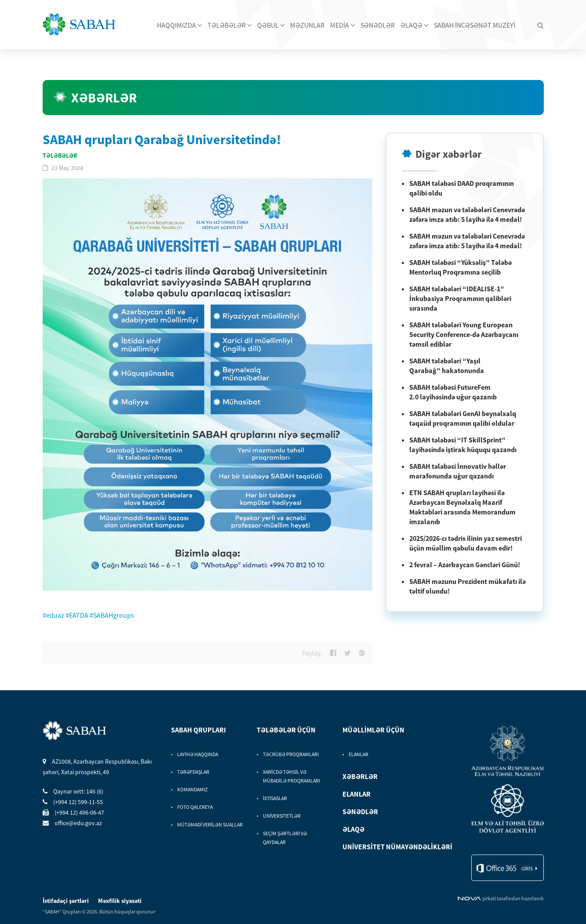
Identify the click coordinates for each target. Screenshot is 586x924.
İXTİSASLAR (275, 798)
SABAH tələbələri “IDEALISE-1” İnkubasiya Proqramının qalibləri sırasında (460, 298)
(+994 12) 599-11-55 (73, 802)
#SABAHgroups (112, 615)
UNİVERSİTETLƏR (282, 816)
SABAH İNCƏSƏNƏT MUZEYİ (475, 25)
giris (527, 868)
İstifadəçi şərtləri (66, 901)
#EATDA (77, 615)
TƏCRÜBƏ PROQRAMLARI (291, 754)
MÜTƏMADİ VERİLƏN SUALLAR (210, 824)
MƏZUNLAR (307, 25)
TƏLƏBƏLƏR (229, 25)
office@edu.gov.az (72, 823)
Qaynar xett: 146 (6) (73, 791)
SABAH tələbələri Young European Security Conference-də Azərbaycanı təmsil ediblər (464, 334)
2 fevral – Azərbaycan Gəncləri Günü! (465, 565)
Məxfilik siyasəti (120, 901)
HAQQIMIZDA (179, 25)
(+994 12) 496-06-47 (73, 812)
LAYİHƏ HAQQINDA (198, 754)
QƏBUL (271, 25)
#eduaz (53, 615)
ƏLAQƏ (414, 25)
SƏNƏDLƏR (378, 25)
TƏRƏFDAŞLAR (193, 772)
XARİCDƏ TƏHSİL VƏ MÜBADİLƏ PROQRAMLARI (291, 776)
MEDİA (342, 25)
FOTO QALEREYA (195, 807)
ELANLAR (359, 754)
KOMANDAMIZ (192, 789)
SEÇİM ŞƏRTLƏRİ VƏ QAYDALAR (285, 838)
